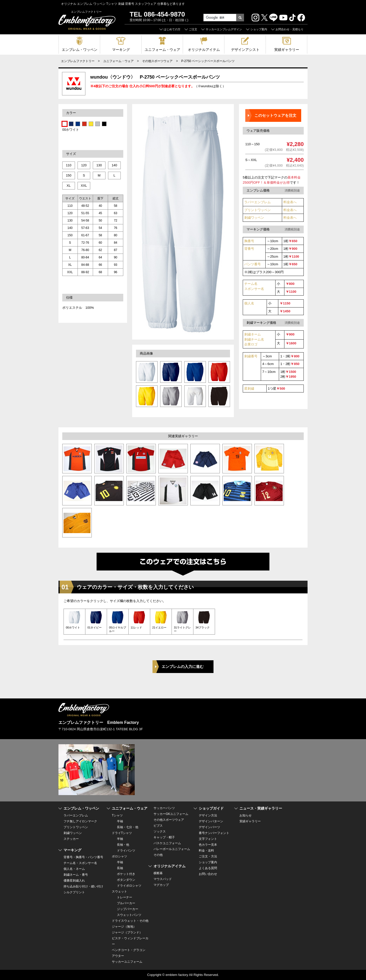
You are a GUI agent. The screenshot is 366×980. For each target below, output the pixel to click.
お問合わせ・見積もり (289, 29)
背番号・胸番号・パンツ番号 (83, 857)
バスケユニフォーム (167, 843)
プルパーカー (126, 903)
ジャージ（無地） (124, 927)
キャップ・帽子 (164, 837)
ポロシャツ (119, 856)
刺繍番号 (251, 356)
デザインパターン (211, 821)
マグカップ (161, 885)
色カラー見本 (208, 845)
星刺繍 (249, 389)
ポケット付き (126, 874)
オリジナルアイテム (204, 50)
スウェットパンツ (129, 915)
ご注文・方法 (208, 856)
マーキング (121, 50)
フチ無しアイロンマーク (80, 821)
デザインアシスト (245, 50)
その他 (158, 855)
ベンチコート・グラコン (129, 950)
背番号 (249, 249)
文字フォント (208, 839)
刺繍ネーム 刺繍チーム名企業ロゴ (254, 339)
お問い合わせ (208, 874)
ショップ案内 (259, 29)
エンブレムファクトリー (78, 61)
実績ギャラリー (287, 50)
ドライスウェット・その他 (130, 921)
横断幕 (158, 873)
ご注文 (193, 29)
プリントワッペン (257, 210)
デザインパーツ (209, 827)
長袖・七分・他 (128, 827)
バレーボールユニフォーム (172, 849)
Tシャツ (117, 815)
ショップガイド (211, 808)
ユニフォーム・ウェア (162, 50)
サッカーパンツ (164, 808)
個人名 (249, 303)
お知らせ (246, 815)
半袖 (120, 821)
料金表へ (290, 202)
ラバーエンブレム (257, 202)
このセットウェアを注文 (275, 115)
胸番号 (249, 241)
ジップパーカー (128, 909)
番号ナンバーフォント (214, 833)
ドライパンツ (126, 851)
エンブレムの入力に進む (183, 667)
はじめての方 (172, 29)
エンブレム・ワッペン (80, 50)
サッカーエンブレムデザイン (224, 29)
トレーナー (125, 897)
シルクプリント (74, 892)
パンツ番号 (253, 264)
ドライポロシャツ (129, 886)
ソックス (160, 831)
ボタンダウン (126, 880)
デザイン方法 (208, 815)
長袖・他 (123, 845)
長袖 (120, 868)
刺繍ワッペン (254, 218)
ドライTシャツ (122, 833)
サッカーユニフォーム (127, 962)
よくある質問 (208, 868)
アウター (118, 956)
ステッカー (71, 839)
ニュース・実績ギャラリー (261, 808)
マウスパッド (163, 879)
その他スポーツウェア (157, 61)
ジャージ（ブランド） (127, 932)
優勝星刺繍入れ (74, 881)
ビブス (158, 826)
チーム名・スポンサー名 (80, 863)
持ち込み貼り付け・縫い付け (83, 886)
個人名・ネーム (74, 869)
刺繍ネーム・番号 (76, 875)
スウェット (119, 891)
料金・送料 (206, 851)
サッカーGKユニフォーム (171, 814)
